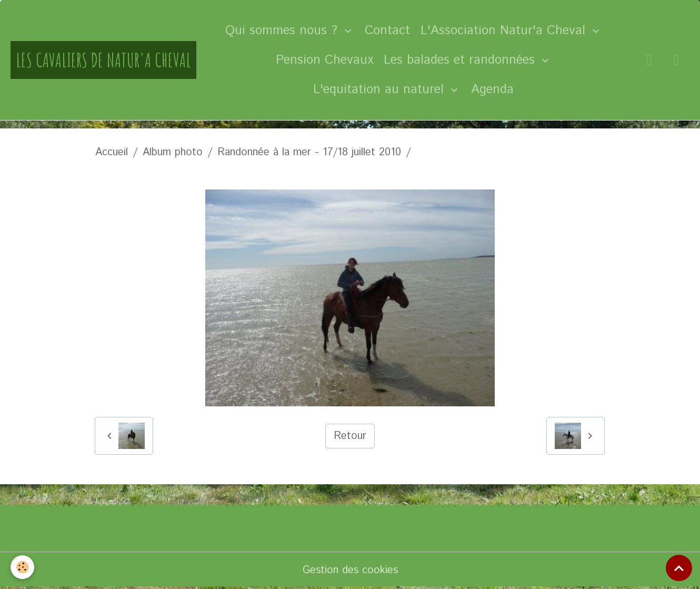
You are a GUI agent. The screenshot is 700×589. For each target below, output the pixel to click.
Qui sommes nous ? (283, 31)
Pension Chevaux (324, 60)
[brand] (103, 60)
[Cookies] (22, 567)
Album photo (173, 152)
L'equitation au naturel (381, 89)
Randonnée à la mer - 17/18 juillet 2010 (309, 152)
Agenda (492, 89)
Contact (387, 31)
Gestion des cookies (350, 570)
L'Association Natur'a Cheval (505, 31)
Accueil (112, 152)
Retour (350, 436)
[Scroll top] (679, 568)
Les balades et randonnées (461, 60)
